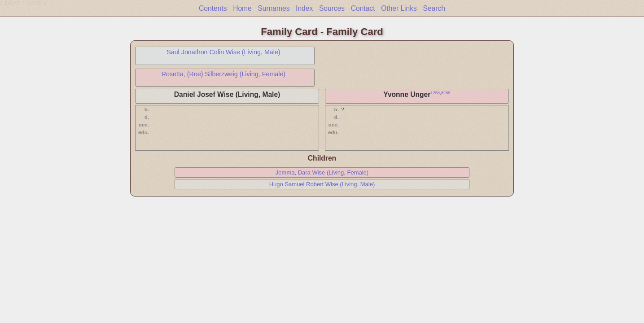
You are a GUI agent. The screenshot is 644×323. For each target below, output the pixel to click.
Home (242, 8)
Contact (363, 8)
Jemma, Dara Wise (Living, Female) (322, 172)
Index (304, 8)
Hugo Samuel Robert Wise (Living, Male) (322, 184)
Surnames (274, 8)
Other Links (399, 8)
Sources (332, 8)
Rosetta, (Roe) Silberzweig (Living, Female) (224, 74)
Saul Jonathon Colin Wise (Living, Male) (223, 52)
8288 (446, 93)
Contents (213, 8)
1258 (435, 93)
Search (434, 8)
